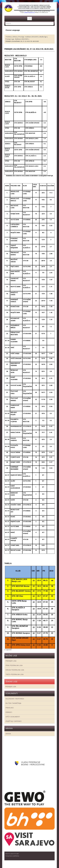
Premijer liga (11, 661)
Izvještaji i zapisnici (14, 721)
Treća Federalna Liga (15, 674)
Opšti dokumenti (13, 717)
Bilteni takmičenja (13, 703)
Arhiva (8, 734)
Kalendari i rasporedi (15, 699)
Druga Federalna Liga (15, 670)
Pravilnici (10, 708)
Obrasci (9, 712)
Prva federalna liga (14, 665)
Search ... (5, 22)
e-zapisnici (8, 650)
